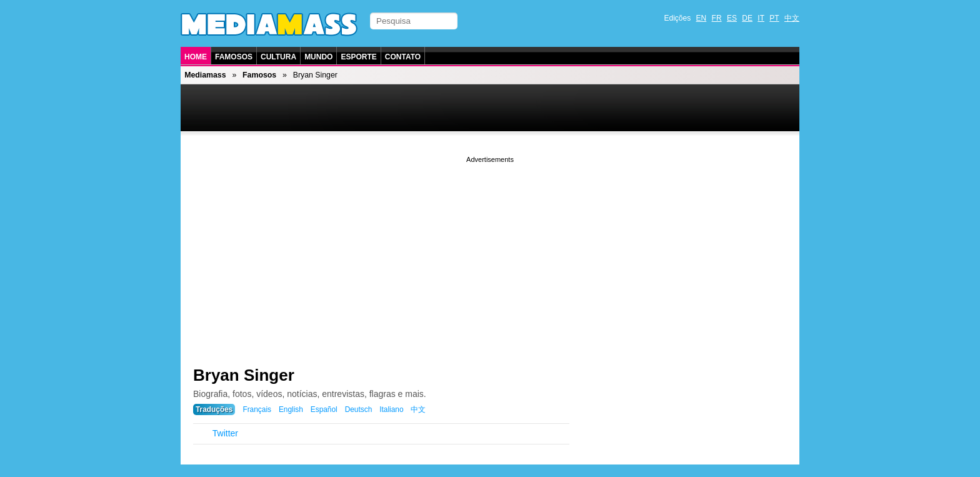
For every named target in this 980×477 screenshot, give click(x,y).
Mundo (318, 57)
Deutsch (359, 409)
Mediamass (205, 75)
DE (747, 18)
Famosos (234, 57)
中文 (792, 18)
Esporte (358, 57)
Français (257, 409)
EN (702, 18)
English (291, 409)
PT (774, 18)
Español (324, 409)
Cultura (278, 57)
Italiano (391, 409)
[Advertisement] (490, 253)
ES (732, 18)
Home (196, 57)
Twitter (225, 433)
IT (761, 18)
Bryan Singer (244, 375)
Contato (403, 57)
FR (717, 18)
